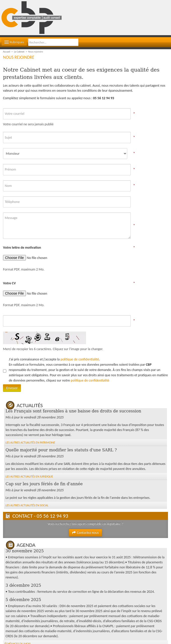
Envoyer (12, 388)
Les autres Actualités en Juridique (29, 476)
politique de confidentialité (80, 359)
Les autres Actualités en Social (27, 505)
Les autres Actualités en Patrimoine (30, 443)
